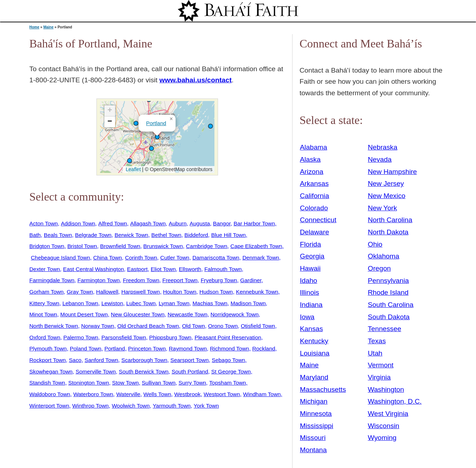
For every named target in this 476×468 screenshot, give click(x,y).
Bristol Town (82, 246)
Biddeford (196, 235)
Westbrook (187, 394)
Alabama (314, 147)
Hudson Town (216, 292)
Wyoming (382, 438)
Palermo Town (81, 337)
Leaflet (133, 169)
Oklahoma (383, 256)
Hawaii (310, 268)
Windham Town (262, 394)
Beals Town (58, 235)
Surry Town (192, 383)
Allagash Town (148, 223)
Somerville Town (96, 371)
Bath (35, 235)
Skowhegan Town (51, 371)
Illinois (310, 292)
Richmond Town (229, 348)
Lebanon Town (80, 303)
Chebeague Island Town (61, 258)
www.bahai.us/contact (196, 80)
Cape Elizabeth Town (256, 246)
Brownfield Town (120, 246)
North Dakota (388, 232)
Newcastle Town (188, 314)
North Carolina (390, 220)
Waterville (128, 394)
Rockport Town (48, 360)
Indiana (311, 305)
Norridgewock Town (235, 314)
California (315, 196)
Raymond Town (188, 348)
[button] (210, 126)
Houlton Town (180, 292)
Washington (386, 389)
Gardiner (251, 280)
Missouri (313, 438)
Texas (377, 341)
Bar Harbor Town (254, 223)
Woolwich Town (131, 406)
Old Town (194, 326)
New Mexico (387, 196)
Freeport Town (180, 280)
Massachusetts (323, 389)
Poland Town (86, 348)
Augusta (200, 223)
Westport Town (222, 394)
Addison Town (78, 223)
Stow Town (126, 383)
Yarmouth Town (172, 406)
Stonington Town (89, 383)
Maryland (314, 377)
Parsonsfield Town (124, 337)
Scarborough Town (144, 360)
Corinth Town (141, 258)
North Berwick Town (54, 326)
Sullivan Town (159, 383)
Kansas (312, 329)
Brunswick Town (163, 246)
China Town (108, 258)
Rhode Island (388, 292)
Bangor (222, 223)
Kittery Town (44, 303)
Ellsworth (190, 269)
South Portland (190, 371)
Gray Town (80, 292)
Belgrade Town (93, 235)
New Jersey (386, 183)
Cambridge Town (207, 246)
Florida (311, 244)
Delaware (315, 232)
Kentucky (314, 341)
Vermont (380, 365)
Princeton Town (147, 348)
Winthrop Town (90, 406)
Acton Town (44, 223)
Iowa (307, 317)
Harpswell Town (140, 292)
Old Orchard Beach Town (148, 326)
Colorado (314, 208)
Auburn (178, 223)
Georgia (312, 256)
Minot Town (43, 314)
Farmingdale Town (52, 280)
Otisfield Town (258, 326)
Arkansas (314, 183)
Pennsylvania (388, 281)
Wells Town (157, 394)
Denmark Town (261, 258)
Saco (75, 360)
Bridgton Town (47, 246)
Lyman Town (174, 303)
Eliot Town (163, 269)
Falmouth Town (223, 269)
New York (382, 208)
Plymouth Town (48, 348)
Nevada (380, 159)
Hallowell (107, 292)
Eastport (137, 269)
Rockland (264, 348)
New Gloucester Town (138, 314)
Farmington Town (99, 280)
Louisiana (315, 353)
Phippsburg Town (171, 337)
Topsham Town (227, 383)
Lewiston (112, 303)
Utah (375, 353)
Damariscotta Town (216, 258)
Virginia (379, 377)
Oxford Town (45, 337)
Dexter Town (45, 269)
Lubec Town (141, 303)
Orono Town (223, 326)
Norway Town (98, 326)
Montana (314, 450)
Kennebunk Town (257, 292)
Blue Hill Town (228, 235)
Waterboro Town (93, 394)
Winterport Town (49, 406)
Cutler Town (175, 258)
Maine (48, 27)
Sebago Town (229, 360)
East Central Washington (93, 269)
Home (35, 27)
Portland (156, 123)
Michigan (314, 401)
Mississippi (317, 426)
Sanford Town (101, 360)
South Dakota (389, 317)
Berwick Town (131, 235)
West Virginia (388, 414)
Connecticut (318, 220)
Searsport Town (190, 360)
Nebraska (382, 147)
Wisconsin (383, 426)
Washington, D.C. (395, 401)
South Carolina (391, 305)
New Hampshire (392, 172)
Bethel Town (166, 235)
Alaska (310, 159)
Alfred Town (113, 223)
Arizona (312, 172)
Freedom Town (141, 280)
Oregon (379, 268)
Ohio (375, 244)
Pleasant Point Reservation (228, 337)
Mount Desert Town (84, 314)
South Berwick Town (144, 371)
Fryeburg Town (219, 280)
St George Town (231, 371)
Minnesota (316, 414)
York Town (206, 406)
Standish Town (47, 383)
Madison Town (248, 303)
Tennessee (384, 329)
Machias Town (210, 303)
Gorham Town (47, 292)
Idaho (309, 281)
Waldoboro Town (50, 394)
